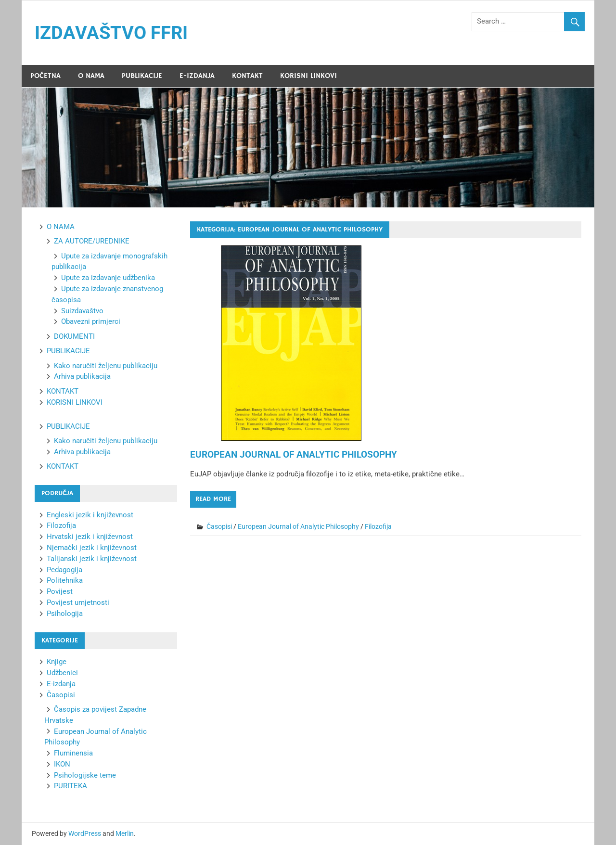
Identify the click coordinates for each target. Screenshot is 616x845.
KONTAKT (247, 76)
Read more (213, 499)
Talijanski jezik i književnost (92, 559)
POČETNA (45, 76)
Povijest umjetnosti (78, 602)
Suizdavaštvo (82, 311)
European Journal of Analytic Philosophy (298, 526)
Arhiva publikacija (82, 376)
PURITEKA (71, 786)
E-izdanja (61, 684)
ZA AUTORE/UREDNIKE (92, 241)
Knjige (57, 662)
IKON (62, 764)
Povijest (60, 591)
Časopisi (219, 526)
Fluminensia (73, 753)
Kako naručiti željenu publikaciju (106, 366)
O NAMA (91, 76)
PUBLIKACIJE (142, 76)
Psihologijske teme (85, 775)
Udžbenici (62, 673)
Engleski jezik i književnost (90, 515)
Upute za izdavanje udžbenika (108, 278)
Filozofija (378, 526)
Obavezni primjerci (91, 321)
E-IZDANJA (197, 76)
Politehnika (65, 580)
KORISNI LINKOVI (308, 76)
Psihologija (65, 614)
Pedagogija (64, 570)
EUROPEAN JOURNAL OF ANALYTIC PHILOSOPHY (294, 455)
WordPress (85, 833)
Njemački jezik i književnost (92, 548)
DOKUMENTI (74, 336)
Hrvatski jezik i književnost (90, 537)
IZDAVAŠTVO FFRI (111, 33)
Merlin (125, 833)
